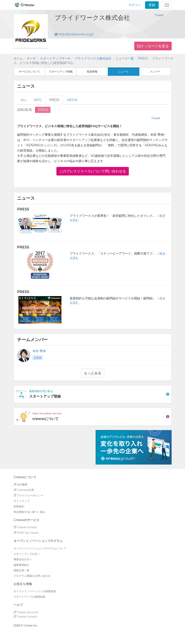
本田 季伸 (39, 351)
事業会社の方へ (23, 559)
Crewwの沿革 (24, 490)
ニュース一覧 (125, 58)
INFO (38, 100)
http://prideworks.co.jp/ (74, 34)
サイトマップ (22, 501)
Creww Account (26, 612)
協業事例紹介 (22, 565)
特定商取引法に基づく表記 (29, 512)
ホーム (18, 58)
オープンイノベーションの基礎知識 (35, 591)
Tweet (159, 15)
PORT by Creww (26, 533)
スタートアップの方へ (27, 554)
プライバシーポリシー (28, 495)
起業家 (38, 358)
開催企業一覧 (22, 570)
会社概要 (21, 484)
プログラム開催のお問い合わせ (32, 576)
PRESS (143, 58)
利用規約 (19, 506)
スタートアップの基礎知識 (29, 597)
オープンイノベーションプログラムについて (40, 548)
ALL (23, 100)
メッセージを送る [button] (155, 46)
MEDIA (72, 100)
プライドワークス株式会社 (93, 58)
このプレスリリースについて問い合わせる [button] (93, 171)
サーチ (31, 58)
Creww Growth (25, 527)
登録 (152, 5)
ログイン (135, 5)
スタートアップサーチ (55, 58)
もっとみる (93, 373)
